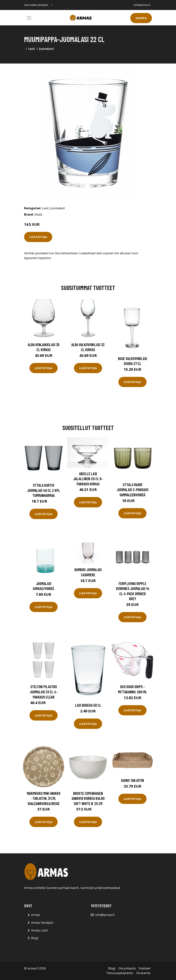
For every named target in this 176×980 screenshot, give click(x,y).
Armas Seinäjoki (42, 923)
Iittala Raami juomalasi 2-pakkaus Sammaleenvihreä (133, 490)
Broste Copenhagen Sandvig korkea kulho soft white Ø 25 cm (88, 798)
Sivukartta (143, 973)
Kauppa (141, 18)
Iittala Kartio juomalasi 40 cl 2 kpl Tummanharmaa (44, 490)
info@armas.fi (142, 5)
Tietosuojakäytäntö (119, 973)
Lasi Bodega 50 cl (88, 705)
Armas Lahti (39, 930)
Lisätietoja (38, 237)
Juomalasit (47, 49)
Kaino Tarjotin (133, 780)
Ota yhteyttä (127, 968)
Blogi (35, 938)
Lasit (32, 49)
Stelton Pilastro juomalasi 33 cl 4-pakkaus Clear (44, 692)
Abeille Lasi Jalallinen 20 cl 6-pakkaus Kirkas (88, 479)
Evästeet (145, 968)
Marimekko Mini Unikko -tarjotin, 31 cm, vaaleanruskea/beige (44, 798)
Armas (36, 915)
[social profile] (52, 5)
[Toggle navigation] (29, 18)
